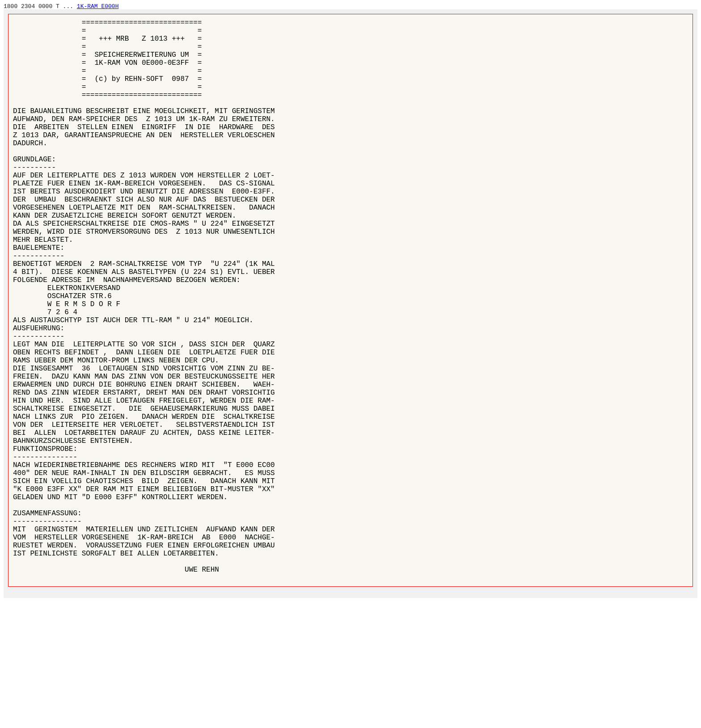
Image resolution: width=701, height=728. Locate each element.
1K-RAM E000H (98, 6)
